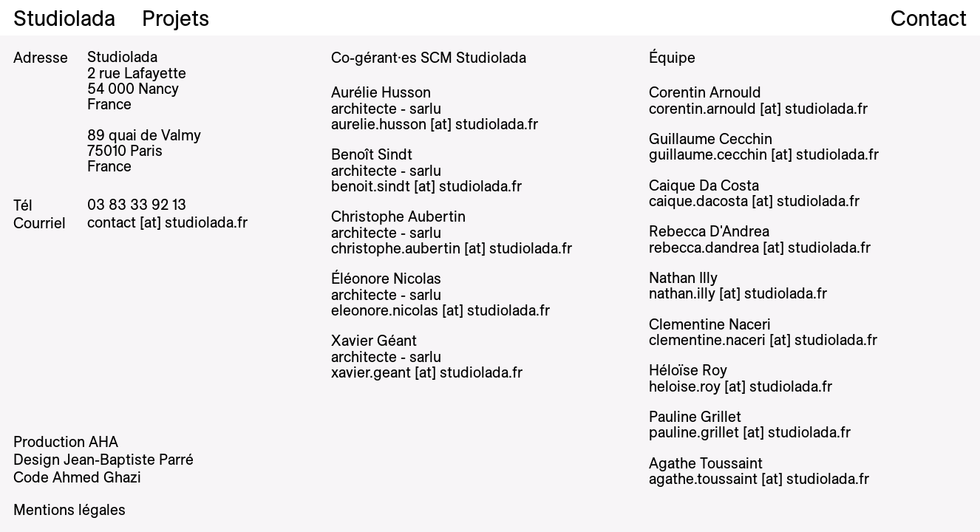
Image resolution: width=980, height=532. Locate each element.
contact (113, 222)
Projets (176, 18)
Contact (929, 18)
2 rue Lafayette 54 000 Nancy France (137, 89)
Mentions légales (69, 509)
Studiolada (64, 18)
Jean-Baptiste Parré (129, 459)
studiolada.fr (206, 222)
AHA (103, 441)
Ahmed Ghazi (97, 477)
